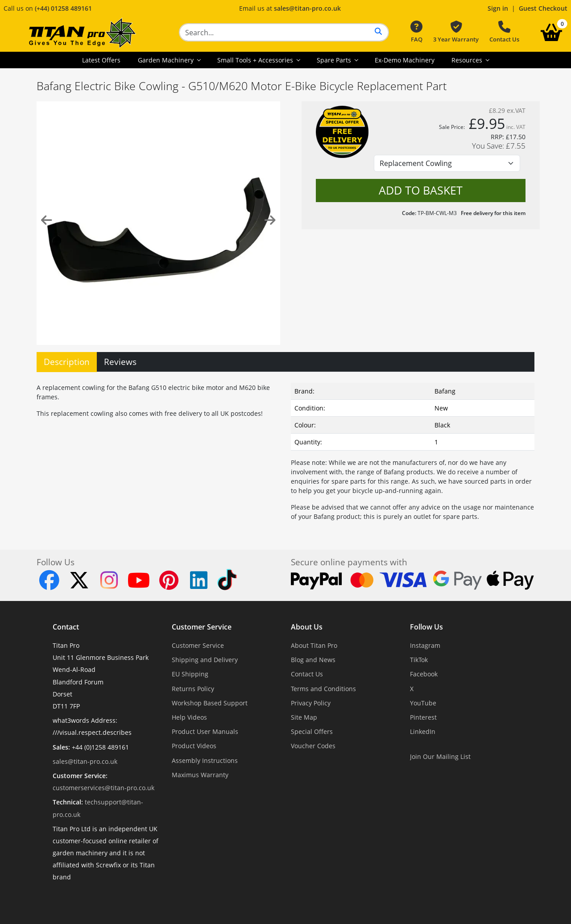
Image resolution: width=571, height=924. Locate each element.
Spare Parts (335, 60)
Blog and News (313, 660)
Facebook (424, 674)
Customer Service (202, 627)
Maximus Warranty (200, 775)
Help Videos (189, 717)
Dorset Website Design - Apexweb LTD (316, 899)
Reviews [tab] (120, 362)
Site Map (304, 717)
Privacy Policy (311, 703)
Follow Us (426, 627)
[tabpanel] (285, 450)
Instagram (425, 645)
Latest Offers (101, 60)
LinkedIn (423, 731)
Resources (468, 60)
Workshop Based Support (210, 703)
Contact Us (504, 32)
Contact (66, 627)
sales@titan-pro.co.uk (307, 8)
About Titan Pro (314, 645)
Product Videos (194, 746)
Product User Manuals (205, 731)
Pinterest (423, 717)
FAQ (416, 32)
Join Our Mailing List (440, 756)
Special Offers (312, 731)
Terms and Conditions (323, 689)
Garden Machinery (167, 60)
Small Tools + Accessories (256, 60)
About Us (307, 627)
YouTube (423, 703)
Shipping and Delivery (205, 660)
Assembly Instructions (205, 760)
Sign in (498, 8)
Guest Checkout (543, 8)
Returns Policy (193, 689)
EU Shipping (190, 674)
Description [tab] (67, 362)
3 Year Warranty (456, 32)
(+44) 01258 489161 (63, 8)
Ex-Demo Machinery (405, 60)
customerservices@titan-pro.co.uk (103, 788)
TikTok (419, 660)
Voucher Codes (313, 746)
